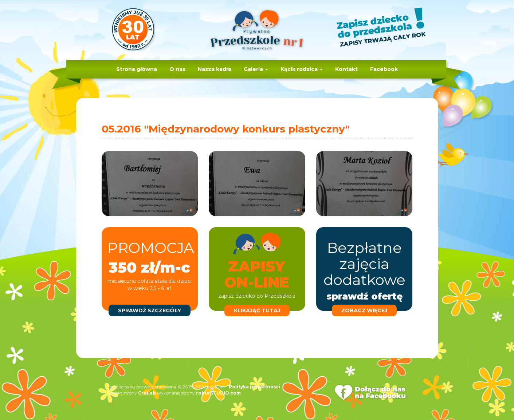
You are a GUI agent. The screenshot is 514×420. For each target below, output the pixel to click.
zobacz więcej (364, 310)
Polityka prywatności (254, 387)
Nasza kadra (215, 69)
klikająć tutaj (257, 310)
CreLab (147, 393)
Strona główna (137, 69)
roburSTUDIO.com (218, 393)
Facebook (384, 69)
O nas (177, 69)
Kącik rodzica (302, 69)
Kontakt (346, 69)
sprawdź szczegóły (150, 310)
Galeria (256, 69)
